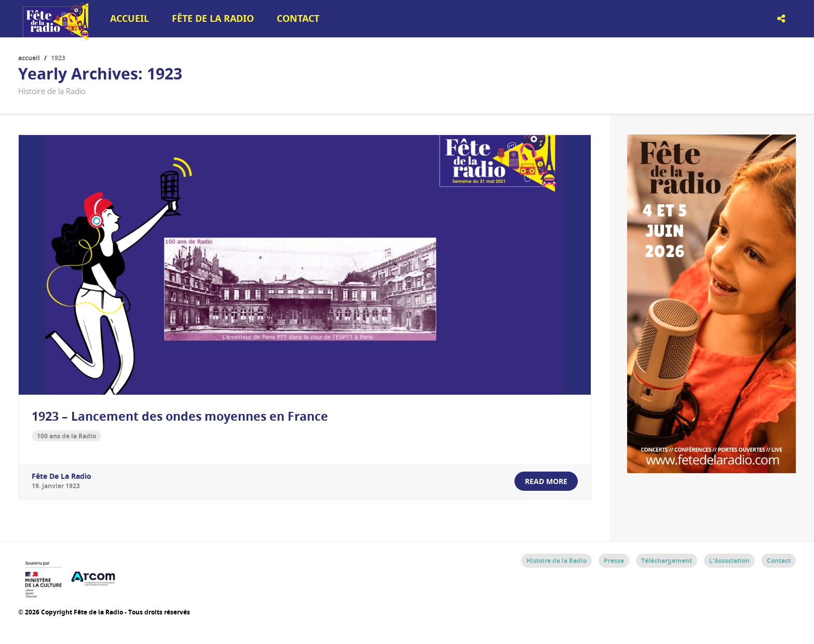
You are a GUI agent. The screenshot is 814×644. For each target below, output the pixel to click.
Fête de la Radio (213, 18)
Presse (614, 561)
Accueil (130, 18)
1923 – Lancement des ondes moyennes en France (180, 416)
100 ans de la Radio (66, 436)
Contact (298, 18)
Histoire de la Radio (557, 561)
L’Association (729, 561)
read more (546, 481)
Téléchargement (667, 561)
